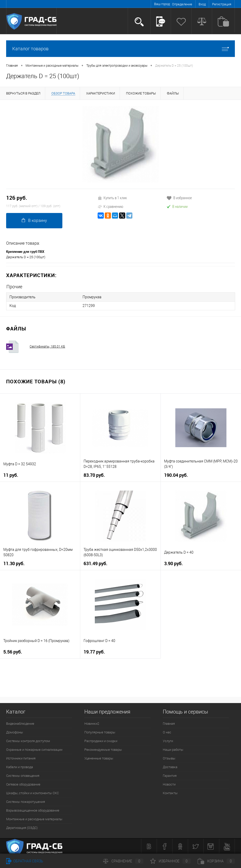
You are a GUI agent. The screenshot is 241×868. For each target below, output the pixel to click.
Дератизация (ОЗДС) (22, 828)
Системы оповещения (23, 775)
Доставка (170, 767)
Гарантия (170, 775)
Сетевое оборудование (23, 784)
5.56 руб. (13, 652)
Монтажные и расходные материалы (34, 819)
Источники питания (21, 758)
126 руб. (17, 198)
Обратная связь (25, 861)
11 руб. (11, 475)
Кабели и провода (20, 767)
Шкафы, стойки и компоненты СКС (32, 793)
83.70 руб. (94, 475)
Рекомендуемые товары (103, 749)
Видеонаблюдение (20, 723)
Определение (182, 4)
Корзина (216, 861)
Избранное (170, 861)
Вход (202, 4)
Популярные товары (100, 732)
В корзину (34, 221)
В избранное (179, 198)
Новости (169, 784)
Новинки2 (92, 723)
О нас (167, 732)
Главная (169, 723)
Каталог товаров (120, 49)
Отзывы (169, 758)
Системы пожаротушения (26, 801)
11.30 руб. (14, 563)
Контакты (170, 793)
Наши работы (173, 749)
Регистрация (222, 4)
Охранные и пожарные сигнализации (34, 749)
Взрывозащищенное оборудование (33, 810)
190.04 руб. (176, 475)
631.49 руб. (95, 563)
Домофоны (15, 732)
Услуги (168, 741)
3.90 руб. (173, 563)
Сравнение (123, 861)
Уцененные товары (99, 758)
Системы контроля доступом (28, 741)
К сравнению (110, 206)
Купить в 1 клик (112, 198)
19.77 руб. (94, 652)
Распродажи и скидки (101, 741)
